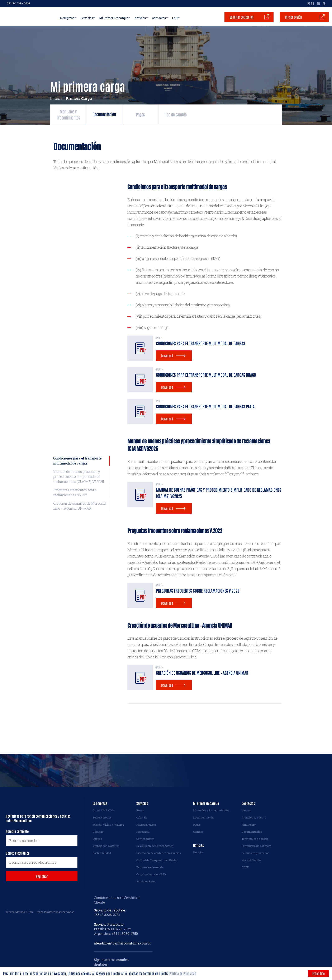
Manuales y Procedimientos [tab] (80, 114)
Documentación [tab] (139, 114)
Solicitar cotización (242, 17)
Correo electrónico (18, 853)
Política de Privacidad (183, 973)
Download (167, 356)
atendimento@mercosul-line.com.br (122, 943)
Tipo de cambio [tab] (254, 114)
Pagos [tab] (198, 114)
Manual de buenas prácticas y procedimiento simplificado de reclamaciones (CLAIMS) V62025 (79, 477)
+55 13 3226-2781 (107, 915)
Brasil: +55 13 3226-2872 (113, 929)
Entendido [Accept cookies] (319, 973)
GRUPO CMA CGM (18, 3)
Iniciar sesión (293, 17)
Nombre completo (17, 831)
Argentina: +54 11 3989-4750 (116, 934)
